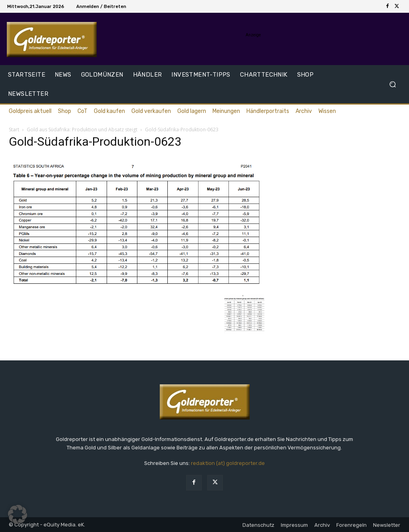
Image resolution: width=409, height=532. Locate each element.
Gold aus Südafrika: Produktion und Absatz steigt (82, 130)
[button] (392, 84)
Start (14, 130)
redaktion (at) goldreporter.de (228, 463)
